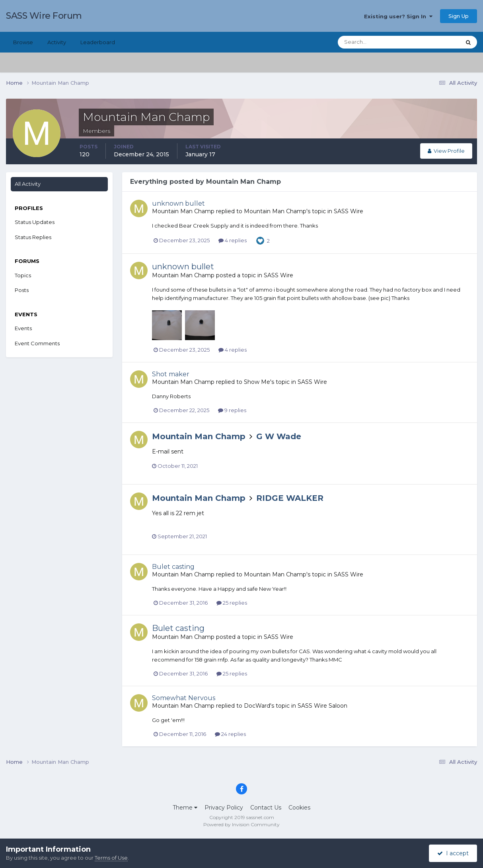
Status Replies (33, 237)
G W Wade (279, 436)
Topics (23, 275)
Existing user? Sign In (398, 16)
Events (23, 328)
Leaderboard (98, 42)
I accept (453, 853)
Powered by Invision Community (242, 824)
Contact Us (266, 808)
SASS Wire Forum (44, 16)
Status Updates (35, 222)
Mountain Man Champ (183, 211)
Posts (22, 290)
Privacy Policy (224, 808)
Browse (23, 42)
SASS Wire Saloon (322, 706)
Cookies (299, 808)
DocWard (257, 706)
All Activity (28, 184)
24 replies (230, 734)
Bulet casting (173, 567)
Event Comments (37, 343)
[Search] (374, 42)
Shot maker (171, 374)
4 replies (233, 240)
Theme (185, 808)
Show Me (257, 382)
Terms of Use (111, 858)
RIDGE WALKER (290, 498)
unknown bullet (178, 203)
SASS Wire (349, 211)
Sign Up (459, 16)
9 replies (232, 410)
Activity (57, 42)
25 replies (232, 603)
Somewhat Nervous (184, 698)
